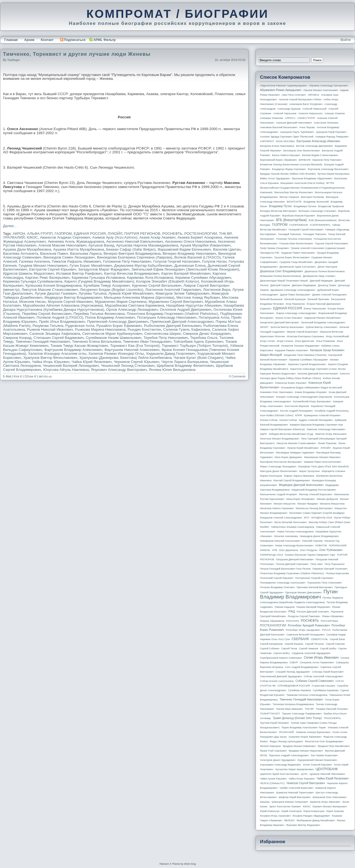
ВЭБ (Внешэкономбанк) (323, 220)
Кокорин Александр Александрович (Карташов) (304, 397)
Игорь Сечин (267, 341)
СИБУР (294, 662)
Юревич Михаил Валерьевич (330, 807)
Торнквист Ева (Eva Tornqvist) (135, 346)
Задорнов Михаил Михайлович (323, 318)
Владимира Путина (305, 206)
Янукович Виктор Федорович (303, 825)
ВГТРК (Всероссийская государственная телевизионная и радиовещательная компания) (302, 188)
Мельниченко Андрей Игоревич (279, 494)
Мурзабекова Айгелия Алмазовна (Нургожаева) (63, 305)
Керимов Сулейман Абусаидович (203, 278)
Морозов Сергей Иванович (70, 302)
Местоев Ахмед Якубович (198, 297)
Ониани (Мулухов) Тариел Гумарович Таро (310, 555)
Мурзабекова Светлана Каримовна (135, 305)
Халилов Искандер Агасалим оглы (57, 354)
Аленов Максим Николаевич (63, 245)
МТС (307, 518)
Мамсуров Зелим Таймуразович (182, 293)
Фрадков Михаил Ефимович (299, 746)
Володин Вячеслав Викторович (278, 211)
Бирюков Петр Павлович (327, 160)
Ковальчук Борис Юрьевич (291, 383)
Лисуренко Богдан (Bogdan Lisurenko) (112, 290)
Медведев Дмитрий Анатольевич (301, 485)
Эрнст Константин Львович (285, 807)
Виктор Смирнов (289, 197)
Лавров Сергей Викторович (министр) (282, 429)
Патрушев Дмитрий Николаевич (295, 559)
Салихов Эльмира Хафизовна (55, 334)
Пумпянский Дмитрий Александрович (182, 322)
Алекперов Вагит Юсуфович (306, 104)
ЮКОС (32, 237)
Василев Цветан (227, 249)
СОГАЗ (340, 681)
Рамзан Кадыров (285, 607)
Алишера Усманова (271, 118)
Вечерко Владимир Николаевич (189, 253)
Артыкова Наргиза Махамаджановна (147, 245)
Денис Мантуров (327, 267)
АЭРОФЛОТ (267, 141)
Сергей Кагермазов (271, 644)
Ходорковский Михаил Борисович (317, 760)
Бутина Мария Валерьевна (334, 174)
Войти (346, 40)
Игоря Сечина (285, 341)
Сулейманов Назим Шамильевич (114, 338)
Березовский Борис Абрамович (278, 160)
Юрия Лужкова (335, 811)
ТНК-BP (225, 234)
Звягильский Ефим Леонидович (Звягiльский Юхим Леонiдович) (185, 269)
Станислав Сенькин (324, 686)
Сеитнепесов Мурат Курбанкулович (112, 334)
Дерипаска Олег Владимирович (281, 271)
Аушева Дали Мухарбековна (27, 249)
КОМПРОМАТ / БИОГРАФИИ (177, 14)
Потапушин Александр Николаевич (167, 317)
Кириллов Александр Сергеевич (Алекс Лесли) (318, 369)
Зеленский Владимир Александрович (323, 322)
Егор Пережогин (295, 304)
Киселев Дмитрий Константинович (318, 374)
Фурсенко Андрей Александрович (289, 755)
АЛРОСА (290, 118)
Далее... (10, 226)
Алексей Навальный (314, 109)
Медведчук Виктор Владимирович (73, 297)
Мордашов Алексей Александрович (281, 518)
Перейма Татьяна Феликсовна (99, 314)
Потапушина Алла (214, 317)
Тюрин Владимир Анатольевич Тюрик (304, 728)
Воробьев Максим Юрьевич (299, 216)
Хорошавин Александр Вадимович (280, 765)
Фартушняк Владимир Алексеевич (73, 350)
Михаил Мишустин (285, 504)
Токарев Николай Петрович (332, 709)
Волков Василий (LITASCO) (197, 257)
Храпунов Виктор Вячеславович (50, 358)
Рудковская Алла (80, 326)
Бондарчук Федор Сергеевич (289, 169)
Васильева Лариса (86, 253)
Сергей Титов (289, 649)
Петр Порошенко (335, 564)
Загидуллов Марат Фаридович (104, 269)
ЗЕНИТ (264, 327)
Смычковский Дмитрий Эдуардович (281, 676)
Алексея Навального (310, 113)
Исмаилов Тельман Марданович (300, 346)
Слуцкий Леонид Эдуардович (293, 672)
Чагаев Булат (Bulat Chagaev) (199, 358)
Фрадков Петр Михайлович (334, 746)
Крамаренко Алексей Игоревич (322, 415)
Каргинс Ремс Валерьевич (48, 278)
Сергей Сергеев (335, 644)
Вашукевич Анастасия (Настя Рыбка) (302, 183)
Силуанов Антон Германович (317, 662)
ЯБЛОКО (289, 820)
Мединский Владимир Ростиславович (314, 490)
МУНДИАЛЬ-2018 (322, 518)
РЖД (292, 611)
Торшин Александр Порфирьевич (302, 714)
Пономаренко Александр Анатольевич (283, 583)
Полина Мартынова (337, 573)
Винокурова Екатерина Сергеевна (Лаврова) (135, 257)
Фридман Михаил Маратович (306, 751)
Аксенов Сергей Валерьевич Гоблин (300, 99)
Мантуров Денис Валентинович (279, 471)
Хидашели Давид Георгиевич (170, 354)
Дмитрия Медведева (304, 285)
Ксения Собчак (288, 420)
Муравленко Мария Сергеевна (121, 302)
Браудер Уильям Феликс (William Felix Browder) (288, 174)
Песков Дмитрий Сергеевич (292, 564)
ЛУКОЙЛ (115, 234)
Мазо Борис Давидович (289, 457)
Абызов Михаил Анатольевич (321, 90)
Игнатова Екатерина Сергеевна (305, 336)
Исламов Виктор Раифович (79, 273)
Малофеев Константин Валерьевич (281, 462)
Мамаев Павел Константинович (323, 462)
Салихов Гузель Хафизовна (187, 329)
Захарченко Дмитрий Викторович (280, 322)
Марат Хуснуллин (309, 471)
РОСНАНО (293, 621)
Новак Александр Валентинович (294, 546)
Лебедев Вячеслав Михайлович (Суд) (291, 434)
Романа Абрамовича (272, 621)
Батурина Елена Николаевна (277, 146)
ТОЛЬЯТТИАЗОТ (270, 714)
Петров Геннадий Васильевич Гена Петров (285, 569)
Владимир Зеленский (316, 202)
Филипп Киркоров (270, 746)
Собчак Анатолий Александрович (323, 676)
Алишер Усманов (335, 113)
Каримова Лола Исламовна (150, 278)
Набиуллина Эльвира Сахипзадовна (292, 527)
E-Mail (7, 376)
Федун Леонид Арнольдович (286, 741)
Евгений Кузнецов (295, 299)
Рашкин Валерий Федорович (313, 607)
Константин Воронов (297, 406)
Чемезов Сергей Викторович (306, 783)
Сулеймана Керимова (326, 690)
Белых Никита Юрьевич (286, 155)
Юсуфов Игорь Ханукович (275, 816)
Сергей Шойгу (328, 649)
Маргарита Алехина (333, 471)
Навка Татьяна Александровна (295, 532)
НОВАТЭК (321, 546)
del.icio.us (45, 376)
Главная (11, 40)
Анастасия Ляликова (326, 123)
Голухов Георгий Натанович (177, 261)
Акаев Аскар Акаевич (158, 237)
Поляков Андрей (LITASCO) (60, 317)
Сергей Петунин (314, 644)
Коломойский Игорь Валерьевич (312, 401)
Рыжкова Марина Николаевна (100, 329)
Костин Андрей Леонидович (297, 411)
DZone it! (30, 376)
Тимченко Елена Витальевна (97, 341)
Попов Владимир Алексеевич (110, 317)
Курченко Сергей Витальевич (157, 285)
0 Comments (237, 376)
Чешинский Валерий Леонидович (71, 366)
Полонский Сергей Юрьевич (277, 578)
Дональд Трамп (327, 285)
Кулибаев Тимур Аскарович (107, 285)
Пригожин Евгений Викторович (315, 587)
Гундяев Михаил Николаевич (43, 266)
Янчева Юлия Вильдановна (172, 370)
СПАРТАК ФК (268, 686)
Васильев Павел (54, 253)
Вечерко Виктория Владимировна (132, 253)
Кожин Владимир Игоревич (311, 392)
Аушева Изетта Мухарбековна (79, 249)
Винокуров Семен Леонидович (69, 257)
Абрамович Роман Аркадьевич (281, 90)
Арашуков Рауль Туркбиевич (297, 132)
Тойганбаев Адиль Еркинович (198, 341)
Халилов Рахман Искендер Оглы (116, 354)
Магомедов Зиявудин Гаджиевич (295, 453)
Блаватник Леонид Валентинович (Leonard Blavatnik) (291, 165)
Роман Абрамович (333, 616)
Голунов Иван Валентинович (296, 244)
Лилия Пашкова (327, 443)
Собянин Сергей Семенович (315, 681)
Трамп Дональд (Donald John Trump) (297, 718)
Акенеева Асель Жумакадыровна (76, 241)
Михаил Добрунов (327, 499)
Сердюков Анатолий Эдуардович (311, 653)
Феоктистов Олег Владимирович (324, 741)
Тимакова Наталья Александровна (307, 695)
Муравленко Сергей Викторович (176, 302)
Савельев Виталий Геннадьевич (306, 635)
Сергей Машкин (294, 644)
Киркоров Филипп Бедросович (278, 374)
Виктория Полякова (313, 197)
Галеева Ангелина (34, 261)
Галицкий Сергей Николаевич (306, 230)
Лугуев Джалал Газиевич (56, 293)
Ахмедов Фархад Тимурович (332, 137)
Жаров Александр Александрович (296, 313)
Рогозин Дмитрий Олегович (313, 612)
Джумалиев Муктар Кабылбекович (143, 266)
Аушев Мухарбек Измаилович (205, 245)
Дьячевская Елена (190, 266)
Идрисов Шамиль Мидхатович (29, 273)
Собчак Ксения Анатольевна (277, 681)
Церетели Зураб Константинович (279, 774)
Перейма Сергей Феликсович (47, 314)
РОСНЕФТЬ (172, 234)
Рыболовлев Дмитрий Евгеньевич (173, 326)
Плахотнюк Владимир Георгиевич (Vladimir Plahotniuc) (172, 314)
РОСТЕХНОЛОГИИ (201, 234)
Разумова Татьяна (48, 326)
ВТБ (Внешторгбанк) (292, 220)
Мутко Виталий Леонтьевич (290, 522)
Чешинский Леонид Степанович (128, 366)
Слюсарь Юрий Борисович (328, 672)
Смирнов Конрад (17, 338)
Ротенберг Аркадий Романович (309, 625)
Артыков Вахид (101, 245)
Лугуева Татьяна (92, 293)
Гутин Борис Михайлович (91, 266)
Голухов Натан (214, 261)
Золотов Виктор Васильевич (287, 327)
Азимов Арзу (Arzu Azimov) (115, 237)
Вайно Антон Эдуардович (275, 178)
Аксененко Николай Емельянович (135, 241)
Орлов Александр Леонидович (132, 310)
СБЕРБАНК (300, 639)
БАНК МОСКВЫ (286, 141)
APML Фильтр (105, 40)
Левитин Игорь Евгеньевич (331, 434)
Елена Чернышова (315, 309)
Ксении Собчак (269, 420)
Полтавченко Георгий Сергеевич (314, 578)
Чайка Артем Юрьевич (273, 779)
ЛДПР (263, 434)
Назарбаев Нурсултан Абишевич (194, 305)
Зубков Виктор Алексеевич (322, 327)
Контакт (47, 40)
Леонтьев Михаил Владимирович (280, 439)
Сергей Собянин (270, 649)
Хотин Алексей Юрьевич (317, 765)
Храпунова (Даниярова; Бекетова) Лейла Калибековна (125, 358)
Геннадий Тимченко (290, 234)
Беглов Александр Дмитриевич (314, 146)
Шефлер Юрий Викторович (295, 797)
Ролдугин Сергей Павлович (304, 616)
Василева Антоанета (20, 253)
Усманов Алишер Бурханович (313, 732)
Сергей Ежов (337, 639)
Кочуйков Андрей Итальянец (332, 411)
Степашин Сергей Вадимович (59, 338)
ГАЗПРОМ (63, 234)
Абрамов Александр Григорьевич (329, 86)
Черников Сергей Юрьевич (136, 362)
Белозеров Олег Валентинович (302, 151)
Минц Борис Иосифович (301, 499)
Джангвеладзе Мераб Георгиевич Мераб (284, 281)
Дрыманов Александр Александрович (293, 290)
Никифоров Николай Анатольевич (280, 541)
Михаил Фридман (308, 504)
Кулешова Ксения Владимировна (54, 285)
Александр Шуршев (289, 109)
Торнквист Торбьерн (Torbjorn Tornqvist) (195, 346)
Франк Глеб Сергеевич (273, 751)
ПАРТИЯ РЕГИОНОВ (142, 234)
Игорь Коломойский (337, 336)
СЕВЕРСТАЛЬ (319, 639)
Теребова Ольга (204, 338)
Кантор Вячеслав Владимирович (132, 273)
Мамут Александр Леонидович (278, 467)
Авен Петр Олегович (294, 95)
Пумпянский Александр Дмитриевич (118, 322)
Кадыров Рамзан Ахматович (292, 350)
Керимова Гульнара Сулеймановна (33, 281)
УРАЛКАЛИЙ (14, 237)
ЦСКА (304, 774)
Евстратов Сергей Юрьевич (53, 269)
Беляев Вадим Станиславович (320, 155)
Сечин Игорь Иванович (321, 658)
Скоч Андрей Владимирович (302, 667)
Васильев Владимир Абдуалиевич (312, 178)
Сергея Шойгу (282, 653)
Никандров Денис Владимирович (319, 536)
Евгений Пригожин (318, 299)
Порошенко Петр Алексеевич (325, 583)
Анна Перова (307, 127)
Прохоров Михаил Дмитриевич (303, 593)
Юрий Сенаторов (291, 811)
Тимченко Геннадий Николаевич (43, 341)
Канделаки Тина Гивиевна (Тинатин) (305, 355)
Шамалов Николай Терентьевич (295, 793)
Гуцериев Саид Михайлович (296, 262)
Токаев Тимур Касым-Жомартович (79, 346)
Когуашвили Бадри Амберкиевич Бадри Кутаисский (312, 388)
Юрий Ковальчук (270, 811)
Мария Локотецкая (271, 476)
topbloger (14, 60)
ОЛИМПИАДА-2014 (271, 555)
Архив (29, 40)
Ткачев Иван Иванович (290, 709)
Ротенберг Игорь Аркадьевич (303, 630)
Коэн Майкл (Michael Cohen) (277, 415)
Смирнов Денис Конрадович (207, 334)
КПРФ (299, 415)
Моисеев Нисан (32, 302)
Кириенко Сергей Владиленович (307, 364)
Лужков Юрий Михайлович (131, 293)
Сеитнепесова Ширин (163, 334)
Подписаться (73, 40)
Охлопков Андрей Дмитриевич (186, 310)
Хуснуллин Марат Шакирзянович (295, 769)
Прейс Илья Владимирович (62, 322)
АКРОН (19, 234)
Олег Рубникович (331, 550)
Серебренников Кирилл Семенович (281, 658)
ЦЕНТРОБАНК (327, 769)
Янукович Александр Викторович (119, 370)
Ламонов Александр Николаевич (326, 429)
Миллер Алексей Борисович (316, 494)
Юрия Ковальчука (314, 811)
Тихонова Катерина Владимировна (293, 704)
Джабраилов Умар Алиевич (319, 276)
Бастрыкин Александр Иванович (319, 141)
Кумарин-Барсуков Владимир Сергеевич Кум (316, 425)
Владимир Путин (280, 206)
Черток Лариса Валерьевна (185, 362)
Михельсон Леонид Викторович (314, 508)
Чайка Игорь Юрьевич (51, 362)
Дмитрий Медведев (321, 281)
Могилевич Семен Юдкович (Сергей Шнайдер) (317, 513)
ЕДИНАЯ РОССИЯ (90, 234)
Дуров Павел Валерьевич (295, 295)
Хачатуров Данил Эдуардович (278, 760)
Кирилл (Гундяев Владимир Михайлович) (99, 281)
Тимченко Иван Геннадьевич (147, 341)
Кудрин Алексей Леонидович (316, 420)
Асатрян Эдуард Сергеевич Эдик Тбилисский (287, 137)
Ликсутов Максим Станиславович (50, 290)
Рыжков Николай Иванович (50, 329)
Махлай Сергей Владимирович (292, 480)
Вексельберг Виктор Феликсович (294, 192)
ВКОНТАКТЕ (294, 202)
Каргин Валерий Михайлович (186, 273)
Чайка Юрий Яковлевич (92, 362)
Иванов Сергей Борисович (302, 332)
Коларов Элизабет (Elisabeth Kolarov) (168, 281)
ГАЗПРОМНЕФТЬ (320, 225)
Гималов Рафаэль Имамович (76, 261)
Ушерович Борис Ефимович (305, 737)
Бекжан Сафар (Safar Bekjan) (131, 249)
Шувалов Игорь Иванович (325, 802)
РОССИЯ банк (329, 621)
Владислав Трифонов (331, 206)
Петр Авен (317, 564)
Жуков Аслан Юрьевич (289, 318)
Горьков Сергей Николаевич (332, 244)
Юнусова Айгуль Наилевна (66, 370)
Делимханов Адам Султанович (298, 267)
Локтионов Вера (217, 290)
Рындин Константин (144, 329)
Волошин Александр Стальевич (317, 211)
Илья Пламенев (325, 341)
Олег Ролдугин (309, 550)
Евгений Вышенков (271, 299)
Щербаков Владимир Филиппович (185, 366)
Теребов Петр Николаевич (166, 338)
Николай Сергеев (312, 541)
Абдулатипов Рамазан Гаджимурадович (283, 86)
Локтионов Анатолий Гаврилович (173, 290)
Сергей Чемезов (308, 649)
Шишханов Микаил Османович (290, 802)
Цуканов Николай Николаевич (327, 774)
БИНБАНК (305, 160)
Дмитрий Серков (280, 285)
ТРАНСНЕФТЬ (332, 718)
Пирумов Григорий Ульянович (330, 569)
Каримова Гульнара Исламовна (98, 278)
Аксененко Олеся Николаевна (190, 241)
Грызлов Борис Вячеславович (292, 257)
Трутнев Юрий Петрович (274, 723)
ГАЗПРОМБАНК (298, 225)
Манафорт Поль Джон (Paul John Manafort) (323, 467)
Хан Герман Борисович (324, 755)
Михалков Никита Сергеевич (277, 508)
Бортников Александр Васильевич (328, 169)
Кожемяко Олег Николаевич (276, 392)
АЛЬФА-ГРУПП (40, 234)
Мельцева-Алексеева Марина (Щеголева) (139, 297)
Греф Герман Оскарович (274, 248)
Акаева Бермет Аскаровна (200, 237)
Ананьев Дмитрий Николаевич (294, 123)
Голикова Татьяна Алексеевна (294, 239)
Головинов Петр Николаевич (127, 261)
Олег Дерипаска (288, 550)
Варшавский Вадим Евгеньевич (184, 249)
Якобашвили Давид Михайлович (316, 820)
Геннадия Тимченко (315, 234)
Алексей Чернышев (285, 113)
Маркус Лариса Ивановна (299, 476)
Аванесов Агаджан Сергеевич (65, 237)
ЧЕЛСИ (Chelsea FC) (272, 783)
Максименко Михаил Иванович (322, 457)
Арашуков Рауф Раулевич (331, 132)
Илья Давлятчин (305, 341)
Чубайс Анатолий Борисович (296, 788)
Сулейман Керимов (300, 690)
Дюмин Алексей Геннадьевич (329, 295)
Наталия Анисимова (286, 536)
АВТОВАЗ (313, 95)
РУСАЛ (326, 630)
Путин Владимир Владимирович (299, 594)
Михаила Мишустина (332, 504)
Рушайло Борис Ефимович (119, 326)
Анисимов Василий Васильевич (279, 127)
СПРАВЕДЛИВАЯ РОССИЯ (294, 686)
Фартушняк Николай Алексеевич (132, 350)
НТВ (275, 550)
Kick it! (18, 376)
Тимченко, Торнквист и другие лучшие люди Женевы (77, 54)
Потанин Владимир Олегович (277, 587)
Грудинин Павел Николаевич (298, 253)
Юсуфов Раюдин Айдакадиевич (311, 816)
